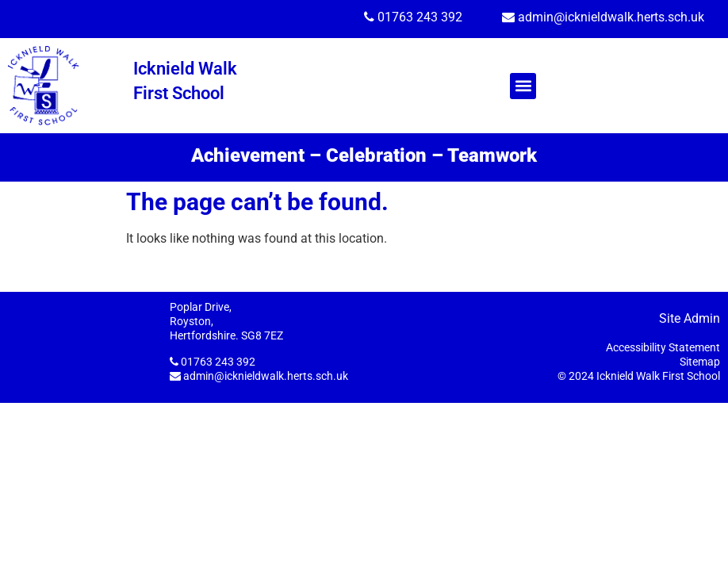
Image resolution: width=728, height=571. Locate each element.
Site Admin (690, 318)
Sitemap (700, 362)
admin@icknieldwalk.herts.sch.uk (611, 17)
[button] (523, 86)
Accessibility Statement (663, 347)
